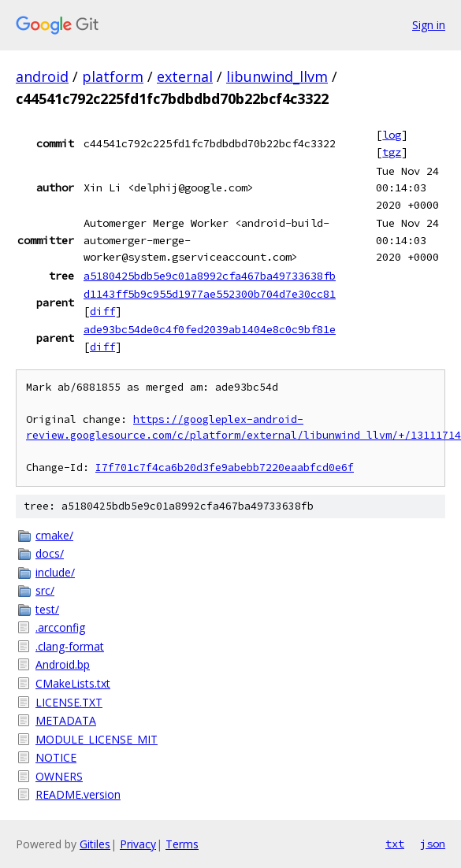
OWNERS (59, 776)
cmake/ (54, 535)
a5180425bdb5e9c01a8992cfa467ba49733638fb (210, 276)
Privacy (138, 844)
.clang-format (70, 646)
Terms (182, 844)
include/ (55, 572)
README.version (78, 794)
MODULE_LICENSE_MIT (97, 739)
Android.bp (63, 664)
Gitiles (95, 844)
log (392, 135)
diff (102, 311)
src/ (45, 590)
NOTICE (56, 757)
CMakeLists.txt (73, 683)
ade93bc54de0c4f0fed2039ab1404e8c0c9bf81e (210, 329)
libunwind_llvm (277, 76)
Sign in (429, 25)
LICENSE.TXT (69, 702)
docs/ (50, 553)
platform (113, 76)
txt (395, 844)
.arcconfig (60, 627)
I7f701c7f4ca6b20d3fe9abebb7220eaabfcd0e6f (225, 467)
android (42, 76)
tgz (392, 152)
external (185, 76)
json (433, 844)
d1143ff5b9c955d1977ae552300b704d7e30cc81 (210, 294)
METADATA (66, 720)
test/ (47, 609)
